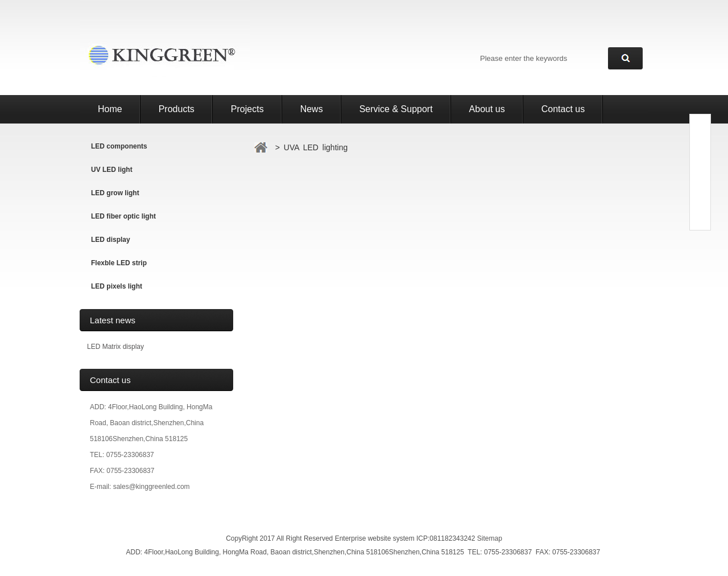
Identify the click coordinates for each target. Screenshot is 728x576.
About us (487, 109)
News (312, 109)
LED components (119, 146)
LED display (111, 240)
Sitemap (490, 538)
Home (110, 109)
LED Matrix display (115, 347)
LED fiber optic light (123, 216)
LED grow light (115, 193)
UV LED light (112, 170)
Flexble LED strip (119, 263)
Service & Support (396, 109)
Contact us (563, 109)
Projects (247, 109)
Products (177, 109)
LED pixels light (117, 286)
